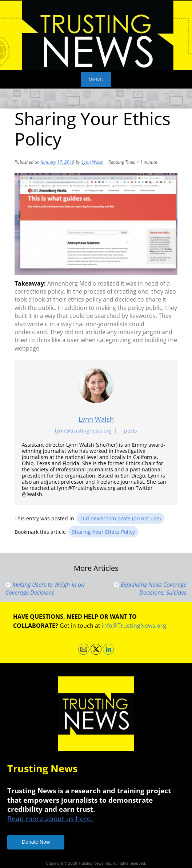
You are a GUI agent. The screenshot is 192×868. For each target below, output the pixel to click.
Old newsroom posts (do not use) (121, 518)
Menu (96, 79)
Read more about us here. (50, 818)
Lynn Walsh (93, 162)
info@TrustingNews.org (134, 626)
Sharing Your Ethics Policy (103, 532)
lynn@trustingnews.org (83, 431)
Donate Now (36, 842)
